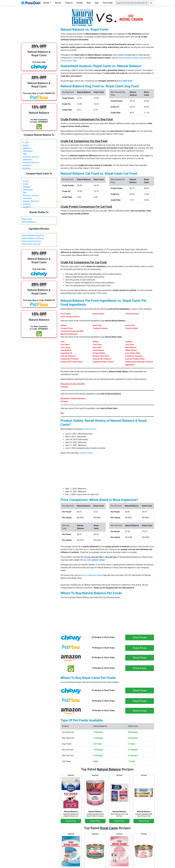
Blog (89, 3)
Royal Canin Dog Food (32, 241)
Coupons (69, 3)
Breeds (58, 3)
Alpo (25, 154)
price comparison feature (92, 575)
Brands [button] (47, 3)
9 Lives (26, 142)
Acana (26, 145)
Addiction (27, 148)
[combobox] (132, 3)
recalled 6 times (90, 429)
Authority (27, 165)
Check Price (71, 821)
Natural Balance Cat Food (33, 238)
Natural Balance (29, 222)
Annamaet (27, 160)
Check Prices (140, 637)
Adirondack (28, 151)
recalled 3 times (86, 453)
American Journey (31, 157)
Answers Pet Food (31, 163)
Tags (97, 3)
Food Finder (108, 3)
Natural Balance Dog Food (33, 235)
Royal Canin (27, 219)
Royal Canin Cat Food (31, 244)
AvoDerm (27, 168)
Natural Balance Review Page (131, 58)
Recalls (80, 3)
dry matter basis (126, 81)
